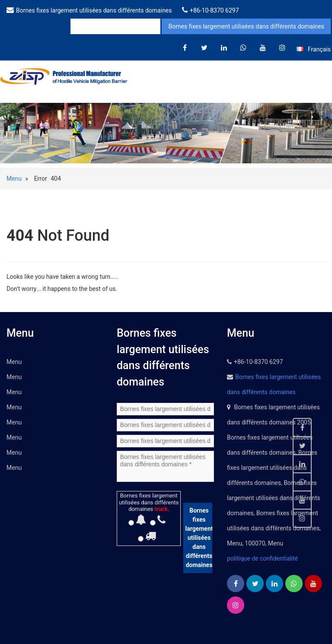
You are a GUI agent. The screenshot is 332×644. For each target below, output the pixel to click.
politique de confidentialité (262, 558)
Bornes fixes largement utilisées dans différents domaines (94, 10)
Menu (14, 179)
